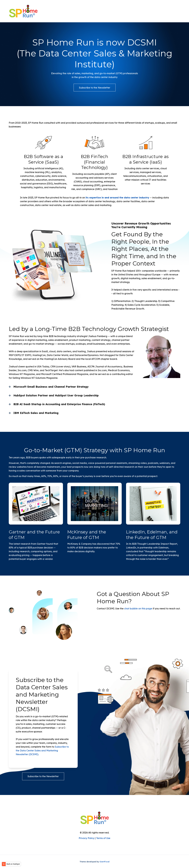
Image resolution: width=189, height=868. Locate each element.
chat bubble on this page (138, 609)
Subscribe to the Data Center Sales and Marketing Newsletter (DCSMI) (42, 750)
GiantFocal (104, 862)
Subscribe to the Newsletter (95, 88)
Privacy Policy (87, 838)
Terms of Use (103, 838)
